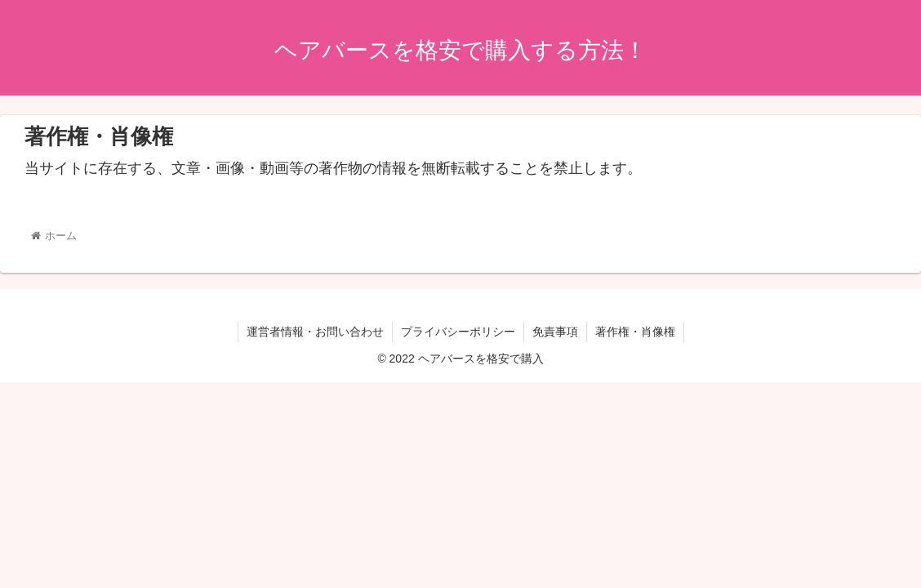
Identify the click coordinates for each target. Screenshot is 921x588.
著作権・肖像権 (635, 332)
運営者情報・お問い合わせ (315, 332)
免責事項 (555, 332)
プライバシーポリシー (458, 332)
